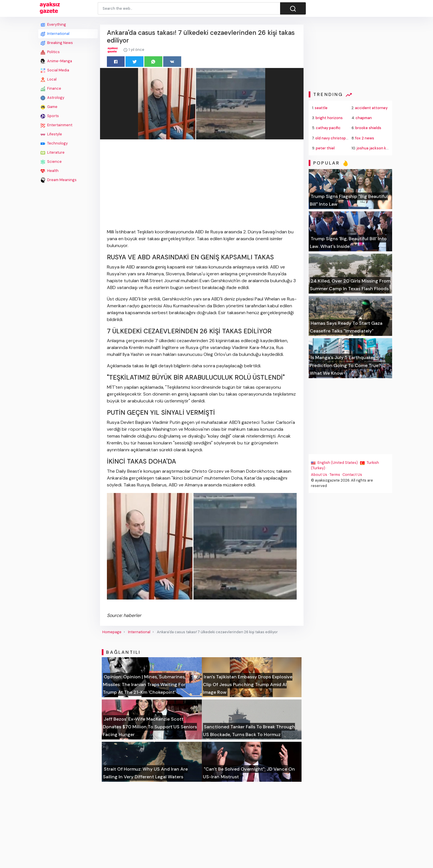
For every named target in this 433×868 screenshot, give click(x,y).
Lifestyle (51, 134)
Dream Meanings (59, 180)
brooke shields (368, 128)
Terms (335, 475)
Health (50, 171)
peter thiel (325, 148)
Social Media (55, 70)
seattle (321, 108)
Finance (51, 89)
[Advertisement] (68, 270)
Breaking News (57, 43)
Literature (53, 153)
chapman (364, 118)
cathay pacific (328, 128)
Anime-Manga (56, 61)
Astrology (52, 98)
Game (49, 107)
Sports (50, 116)
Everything (53, 25)
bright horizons (329, 118)
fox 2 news (365, 138)
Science (51, 162)
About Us (319, 475)
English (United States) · (336, 463)
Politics (50, 52)
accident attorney (371, 108)
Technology (54, 143)
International (55, 34)
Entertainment (56, 125)
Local (49, 79)
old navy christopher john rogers (344, 138)
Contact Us (352, 475)
